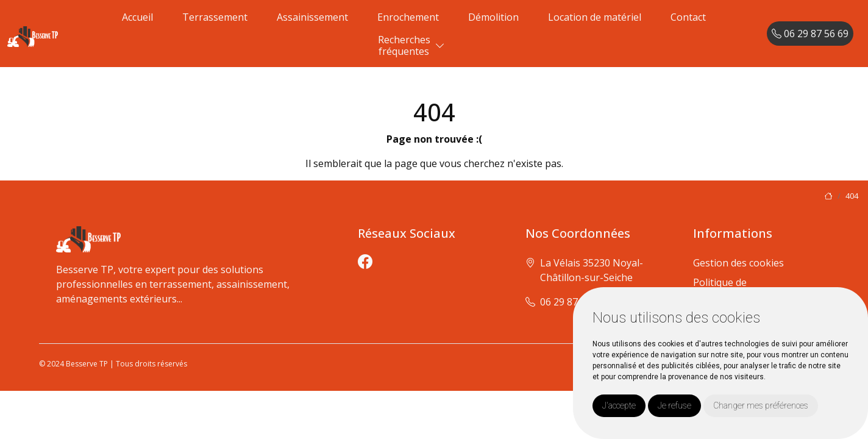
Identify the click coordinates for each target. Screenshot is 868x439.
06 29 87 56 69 (810, 34)
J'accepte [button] (619, 405)
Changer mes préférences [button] (761, 405)
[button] (440, 46)
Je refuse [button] (674, 405)
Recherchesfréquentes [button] (404, 45)
